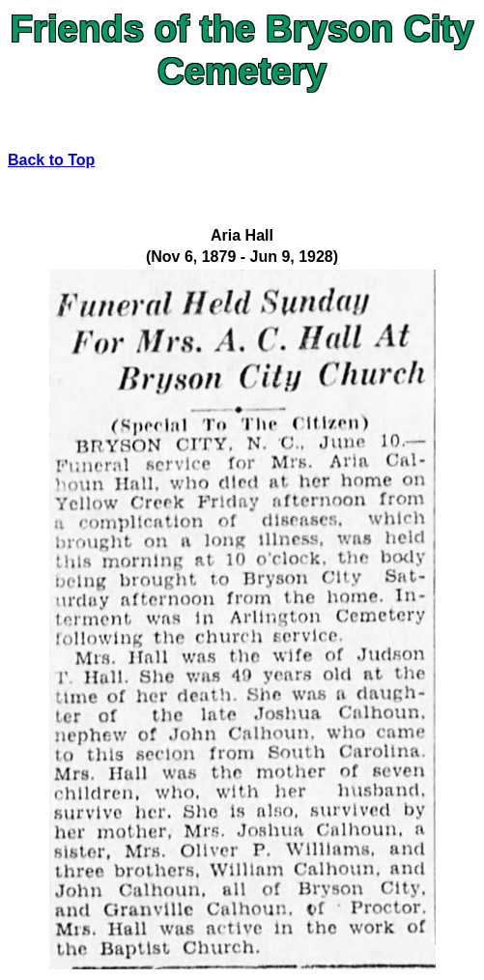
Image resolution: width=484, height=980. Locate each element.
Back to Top (51, 160)
